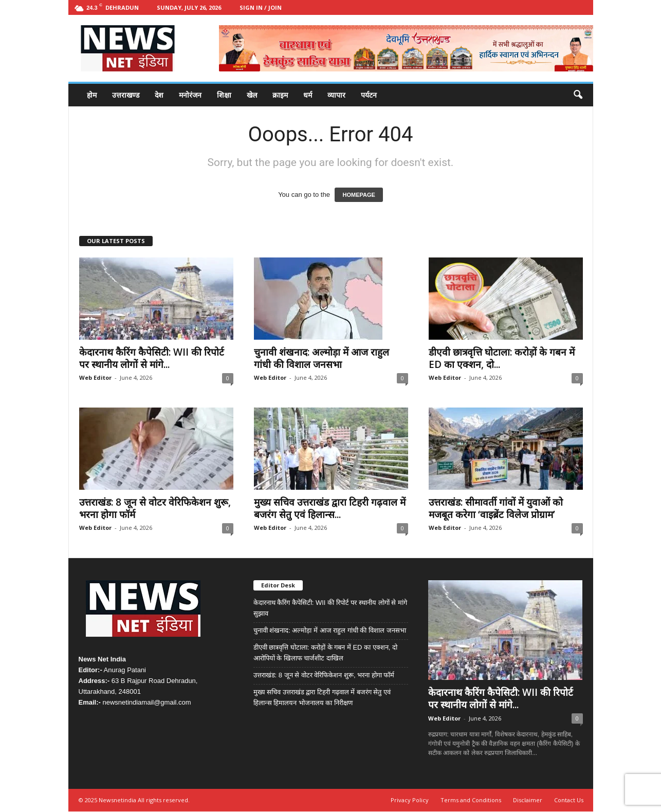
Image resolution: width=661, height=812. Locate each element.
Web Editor (95, 377)
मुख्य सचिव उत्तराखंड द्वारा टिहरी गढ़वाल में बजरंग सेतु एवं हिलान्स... (330, 508)
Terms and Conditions (471, 800)
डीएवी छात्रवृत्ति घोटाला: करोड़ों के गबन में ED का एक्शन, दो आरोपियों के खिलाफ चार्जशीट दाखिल (325, 653)
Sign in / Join (261, 7)
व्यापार (336, 95)
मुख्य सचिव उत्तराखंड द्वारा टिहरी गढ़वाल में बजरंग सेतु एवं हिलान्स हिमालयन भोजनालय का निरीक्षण (322, 697)
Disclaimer (528, 800)
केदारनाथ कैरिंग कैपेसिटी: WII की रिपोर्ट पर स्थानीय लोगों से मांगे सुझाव (330, 608)
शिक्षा (224, 95)
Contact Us (569, 800)
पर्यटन (369, 95)
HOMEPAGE (359, 195)
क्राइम (280, 95)
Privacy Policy (410, 800)
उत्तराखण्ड (126, 95)
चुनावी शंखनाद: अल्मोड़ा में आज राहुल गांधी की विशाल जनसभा (322, 358)
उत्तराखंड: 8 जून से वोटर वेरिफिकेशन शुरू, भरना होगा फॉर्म (155, 508)
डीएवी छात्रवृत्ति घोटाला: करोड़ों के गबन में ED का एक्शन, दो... (502, 358)
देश (159, 95)
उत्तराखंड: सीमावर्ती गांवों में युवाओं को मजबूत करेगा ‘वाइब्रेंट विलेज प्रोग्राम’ (496, 508)
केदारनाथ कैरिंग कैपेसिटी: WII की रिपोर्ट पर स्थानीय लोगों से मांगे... (152, 358)
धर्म (308, 95)
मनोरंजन (190, 95)
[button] (578, 95)
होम (92, 95)
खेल (252, 95)
